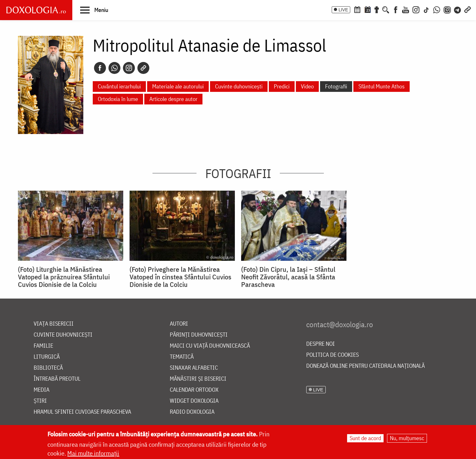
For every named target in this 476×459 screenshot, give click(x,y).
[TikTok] (426, 9)
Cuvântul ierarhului (119, 86)
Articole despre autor (173, 99)
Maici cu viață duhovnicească (210, 346)
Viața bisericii (54, 324)
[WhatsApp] (437, 9)
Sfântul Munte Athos (382, 86)
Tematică (182, 357)
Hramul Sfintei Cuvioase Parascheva (82, 412)
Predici (282, 86)
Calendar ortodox (194, 390)
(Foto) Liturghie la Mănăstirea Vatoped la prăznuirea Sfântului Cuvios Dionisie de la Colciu (64, 277)
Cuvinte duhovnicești (239, 86)
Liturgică (47, 357)
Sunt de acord (365, 438)
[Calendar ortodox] (357, 9)
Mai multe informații (93, 453)
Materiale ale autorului (178, 86)
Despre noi (321, 344)
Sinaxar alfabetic (194, 368)
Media (42, 390)
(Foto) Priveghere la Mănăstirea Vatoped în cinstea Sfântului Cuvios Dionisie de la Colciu (180, 277)
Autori (179, 324)
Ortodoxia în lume (118, 99)
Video (307, 86)
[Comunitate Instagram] (447, 9)
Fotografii (336, 86)
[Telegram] (458, 9)
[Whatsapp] (114, 68)
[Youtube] (406, 9)
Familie (43, 346)
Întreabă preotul (57, 379)
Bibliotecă (48, 368)
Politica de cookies (332, 355)
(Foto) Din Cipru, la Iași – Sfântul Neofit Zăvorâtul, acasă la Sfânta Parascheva (288, 277)
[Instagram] (416, 9)
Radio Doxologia (192, 412)
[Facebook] (396, 9)
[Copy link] (143, 68)
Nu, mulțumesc (407, 438)
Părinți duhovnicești (199, 335)
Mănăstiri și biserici (198, 379)
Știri (40, 401)
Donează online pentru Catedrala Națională (365, 366)
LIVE (343, 10)
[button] (94, 10)
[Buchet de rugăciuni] (377, 9)
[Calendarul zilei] (368, 9)
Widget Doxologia (194, 401)
